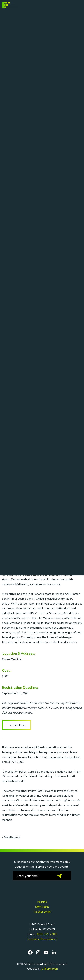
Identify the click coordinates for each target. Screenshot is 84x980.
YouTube (46, 952)
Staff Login (42, 907)
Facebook (30, 952)
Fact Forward (11, 5)
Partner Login (42, 911)
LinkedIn (54, 952)
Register (17, 725)
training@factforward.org (64, 757)
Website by (42, 969)
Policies (42, 902)
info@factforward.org (42, 939)
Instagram (38, 952)
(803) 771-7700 (47, 934)
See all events (12, 837)
